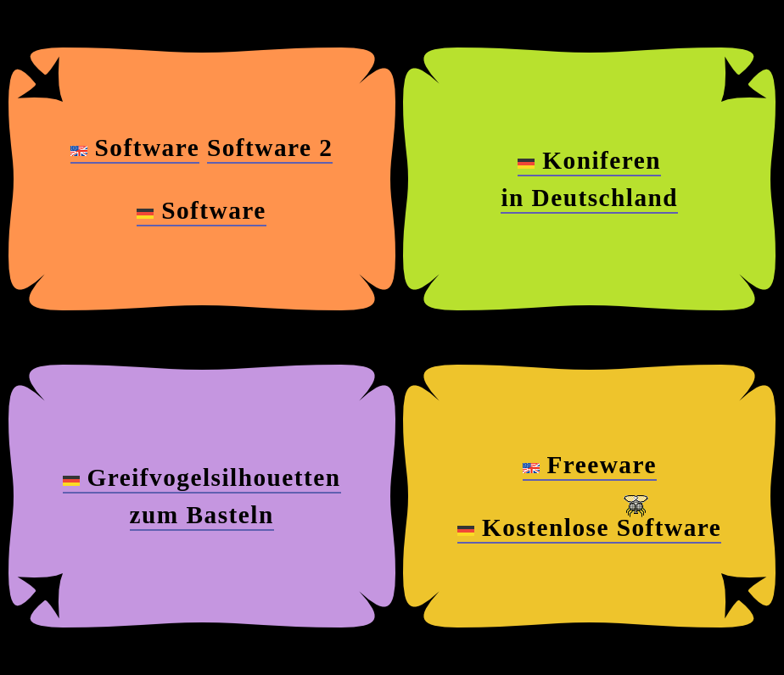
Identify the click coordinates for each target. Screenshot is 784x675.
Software (135, 148)
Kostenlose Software (589, 527)
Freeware (590, 465)
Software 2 (270, 148)
